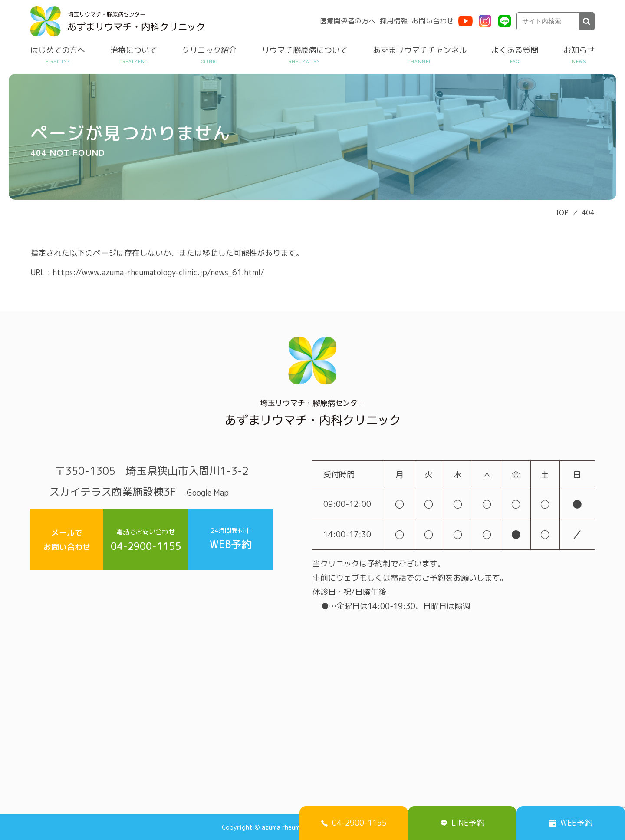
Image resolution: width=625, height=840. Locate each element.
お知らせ (579, 50)
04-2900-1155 (146, 539)
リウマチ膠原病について (305, 50)
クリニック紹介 (209, 50)
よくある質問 (515, 50)
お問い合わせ (433, 21)
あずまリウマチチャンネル (420, 50)
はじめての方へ (58, 50)
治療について (134, 50)
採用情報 (394, 21)
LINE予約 (462, 823)
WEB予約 (230, 539)
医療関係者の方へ (348, 21)
